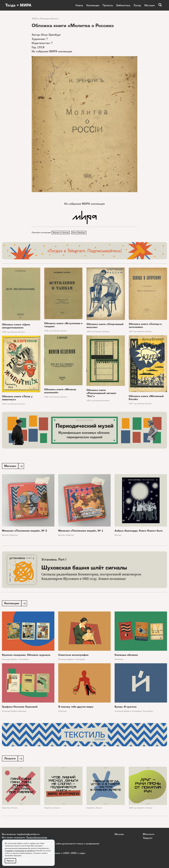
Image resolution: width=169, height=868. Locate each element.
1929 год (6, 332)
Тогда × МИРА (19, 5)
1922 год (132, 332)
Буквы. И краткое (126, 708)
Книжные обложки (49, 19)
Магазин (150, 5)
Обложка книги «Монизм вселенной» (60, 391)
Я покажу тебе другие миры (76, 708)
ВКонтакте (149, 834)
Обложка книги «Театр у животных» (17, 398)
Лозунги (14, 809)
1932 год (90, 401)
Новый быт (14, 536)
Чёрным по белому (61, 233)
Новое (79, 5)
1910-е (35, 19)
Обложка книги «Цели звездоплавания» (16, 326)
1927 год (132, 404)
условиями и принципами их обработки (20, 851)
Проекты (108, 5)
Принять (10, 861)
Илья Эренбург (79, 233)
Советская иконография (73, 656)
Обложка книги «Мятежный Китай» (146, 398)
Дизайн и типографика (20, 660)
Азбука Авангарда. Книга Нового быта (139, 531)
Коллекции (93, 5)
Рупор (137, 5)
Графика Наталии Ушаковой (20, 708)
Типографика (148, 712)
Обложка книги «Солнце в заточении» (145, 326)
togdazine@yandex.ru (28, 834)
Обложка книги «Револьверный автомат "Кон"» (101, 393)
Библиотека (123, 5)
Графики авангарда (19, 712)
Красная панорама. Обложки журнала (26, 656)
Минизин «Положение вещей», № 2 (24, 531)
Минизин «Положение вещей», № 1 (81, 531)
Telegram (148, 838)
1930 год (90, 332)
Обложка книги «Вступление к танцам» (63, 325)
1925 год (48, 331)
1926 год (132, 809)
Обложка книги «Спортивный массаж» (105, 326)
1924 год (6, 404)
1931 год (48, 397)
